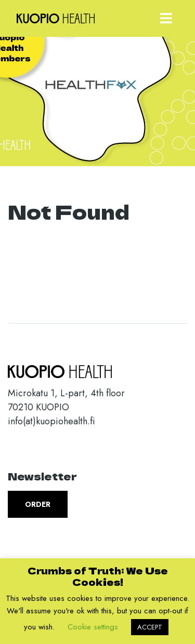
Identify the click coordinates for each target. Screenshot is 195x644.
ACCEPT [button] (150, 627)
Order (38, 504)
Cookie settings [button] (93, 627)
